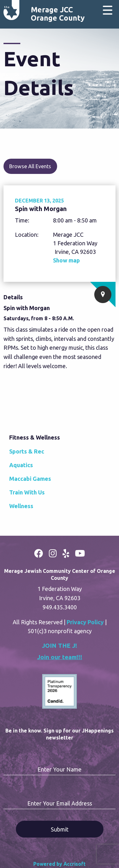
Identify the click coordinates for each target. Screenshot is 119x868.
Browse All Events (30, 166)
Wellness (21, 506)
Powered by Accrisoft (60, 864)
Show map (66, 260)
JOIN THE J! (60, 646)
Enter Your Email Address (60, 803)
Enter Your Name (60, 769)
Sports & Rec (27, 451)
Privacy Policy (85, 622)
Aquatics (21, 465)
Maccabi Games (30, 479)
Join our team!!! (60, 657)
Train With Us (27, 492)
